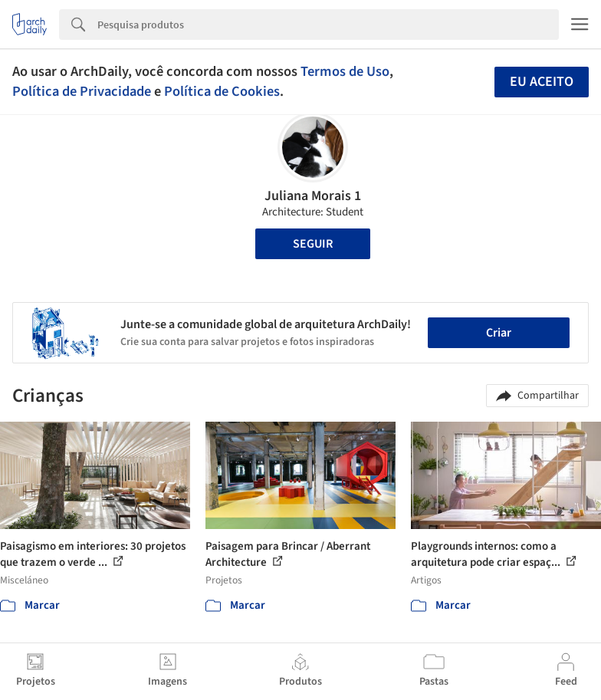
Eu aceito (542, 82)
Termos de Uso (345, 71)
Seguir (313, 244)
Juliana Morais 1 (313, 196)
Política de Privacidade (82, 91)
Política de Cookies (222, 91)
